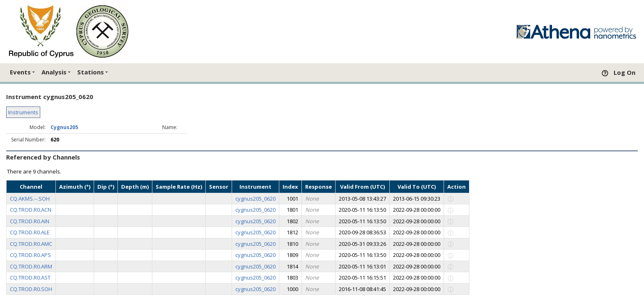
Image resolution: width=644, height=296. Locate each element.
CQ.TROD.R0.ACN (31, 210)
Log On (624, 72)
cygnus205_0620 (255, 199)
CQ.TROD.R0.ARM (31, 266)
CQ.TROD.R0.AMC (31, 244)
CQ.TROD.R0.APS (30, 255)
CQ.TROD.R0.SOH (31, 289)
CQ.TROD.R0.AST (30, 277)
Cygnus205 (64, 127)
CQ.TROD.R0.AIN (30, 221)
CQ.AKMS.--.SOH (30, 199)
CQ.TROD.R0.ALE (30, 232)
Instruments (23, 112)
